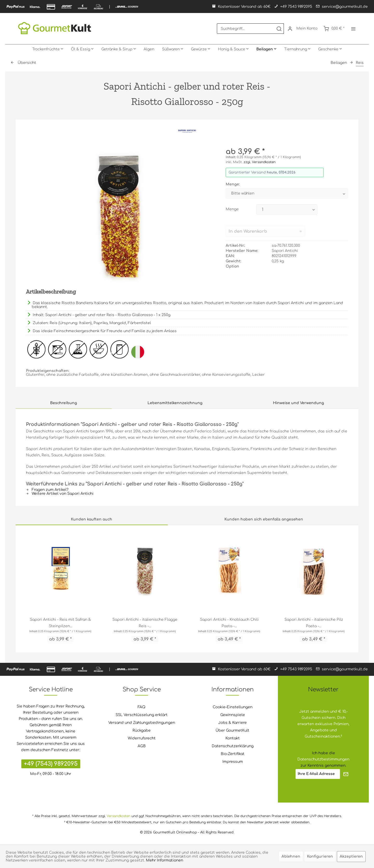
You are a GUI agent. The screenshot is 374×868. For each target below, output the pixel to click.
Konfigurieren (320, 856)
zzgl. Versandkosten (260, 162)
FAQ (142, 707)
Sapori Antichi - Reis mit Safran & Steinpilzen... (60, 623)
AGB (142, 746)
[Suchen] (279, 29)
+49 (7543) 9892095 (51, 764)
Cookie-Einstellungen (233, 707)
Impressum (233, 762)
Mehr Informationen (165, 860)
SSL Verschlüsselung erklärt (142, 715)
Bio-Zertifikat (233, 754)
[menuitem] (250, 29)
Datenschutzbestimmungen (323, 759)
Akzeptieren (351, 856)
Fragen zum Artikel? (47, 490)
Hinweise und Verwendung (298, 403)
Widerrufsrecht (142, 738)
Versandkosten (119, 816)
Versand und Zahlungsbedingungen (142, 723)
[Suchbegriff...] (250, 29)
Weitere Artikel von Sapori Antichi (60, 494)
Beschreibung (64, 403)
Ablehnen (291, 856)
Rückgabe (142, 730)
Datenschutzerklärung (233, 746)
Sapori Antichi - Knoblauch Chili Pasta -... (229, 623)
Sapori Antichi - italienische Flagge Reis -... (145, 623)
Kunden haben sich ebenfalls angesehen (264, 519)
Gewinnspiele (233, 715)
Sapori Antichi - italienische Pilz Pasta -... (314, 623)
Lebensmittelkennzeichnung (175, 403)
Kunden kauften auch (92, 519)
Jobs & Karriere (232, 723)
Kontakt (233, 738)
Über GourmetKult (232, 730)
